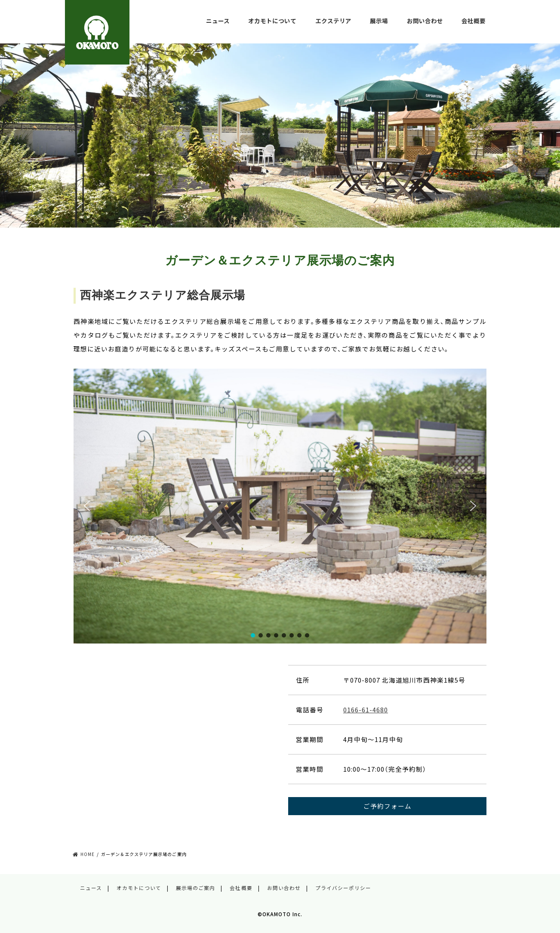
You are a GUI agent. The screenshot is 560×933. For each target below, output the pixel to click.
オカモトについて (272, 21)
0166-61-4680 (366, 710)
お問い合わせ (425, 21)
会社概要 (474, 21)
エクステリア (333, 21)
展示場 (379, 21)
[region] (280, 506)
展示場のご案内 (195, 888)
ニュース (218, 21)
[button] (87, 506)
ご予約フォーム (388, 806)
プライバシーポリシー (343, 888)
